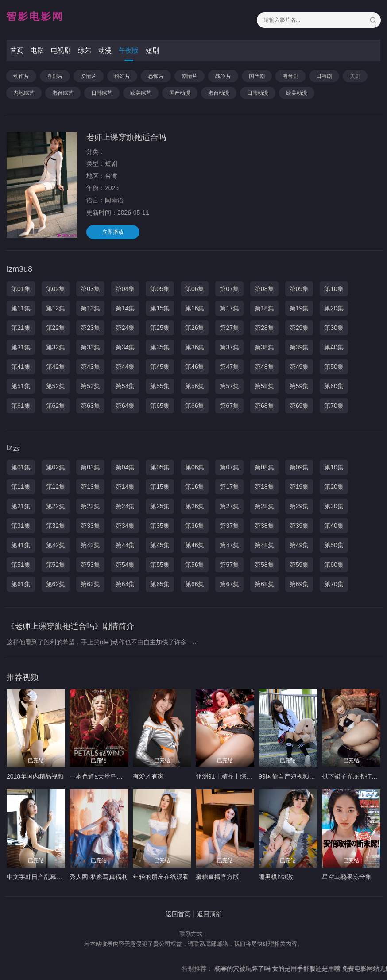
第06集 (195, 289)
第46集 (195, 367)
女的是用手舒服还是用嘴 (320, 968)
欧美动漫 (297, 93)
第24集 (125, 328)
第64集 (125, 406)
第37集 (229, 347)
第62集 (56, 406)
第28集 (264, 328)
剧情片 (190, 76)
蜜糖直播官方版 (217, 877)
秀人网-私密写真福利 (99, 877)
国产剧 (257, 76)
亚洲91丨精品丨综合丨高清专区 (240, 776)
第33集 (90, 347)
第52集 (56, 386)
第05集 (160, 289)
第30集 (334, 328)
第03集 (90, 289)
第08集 (264, 289)
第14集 (125, 308)
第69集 (299, 406)
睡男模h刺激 (276, 877)
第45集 (160, 367)
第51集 (21, 386)
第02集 (56, 289)
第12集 (56, 308)
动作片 (21, 76)
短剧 (152, 50)
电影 (37, 50)
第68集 (264, 406)
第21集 (21, 328)
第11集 (21, 308)
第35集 (160, 347)
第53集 (90, 386)
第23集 (90, 328)
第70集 (334, 406)
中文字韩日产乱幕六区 (38, 877)
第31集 (21, 347)
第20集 (334, 308)
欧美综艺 (141, 93)
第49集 (299, 367)
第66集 (195, 406)
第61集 (21, 406)
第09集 (299, 289)
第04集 (125, 289)
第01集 (21, 289)
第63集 (90, 406)
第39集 (299, 347)
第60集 (334, 386)
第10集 (334, 289)
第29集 (299, 328)
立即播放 (113, 232)
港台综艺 (63, 93)
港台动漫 (219, 93)
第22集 (56, 328)
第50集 (334, 367)
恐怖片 (156, 76)
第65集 (160, 406)
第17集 (229, 308)
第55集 (160, 386)
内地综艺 (24, 93)
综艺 (85, 50)
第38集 (264, 347)
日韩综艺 (102, 93)
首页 (17, 50)
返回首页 (178, 914)
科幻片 (122, 76)
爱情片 (89, 76)
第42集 (56, 367)
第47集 (229, 367)
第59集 (299, 386)
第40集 (334, 347)
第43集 (90, 367)
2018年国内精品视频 (35, 776)
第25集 (160, 328)
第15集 (160, 308)
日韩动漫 (258, 93)
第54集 (125, 386)
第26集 (195, 328)
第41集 (21, 367)
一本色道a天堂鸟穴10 (99, 776)
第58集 (264, 386)
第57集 (229, 386)
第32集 (56, 347)
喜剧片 (55, 76)
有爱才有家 (148, 776)
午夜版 (129, 50)
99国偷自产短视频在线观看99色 (303, 776)
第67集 (229, 406)
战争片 (223, 76)
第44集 (125, 367)
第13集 (90, 308)
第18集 (264, 308)
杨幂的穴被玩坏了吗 (255, 968)
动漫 (105, 50)
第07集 (229, 289)
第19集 (299, 308)
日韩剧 (324, 76)
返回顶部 (209, 914)
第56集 (195, 386)
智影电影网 (35, 16)
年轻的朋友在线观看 (161, 877)
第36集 (195, 347)
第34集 (125, 347)
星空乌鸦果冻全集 (347, 877)
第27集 (229, 328)
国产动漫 (180, 93)
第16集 (195, 308)
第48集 (264, 367)
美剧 (355, 76)
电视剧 (61, 50)
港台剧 (290, 76)
